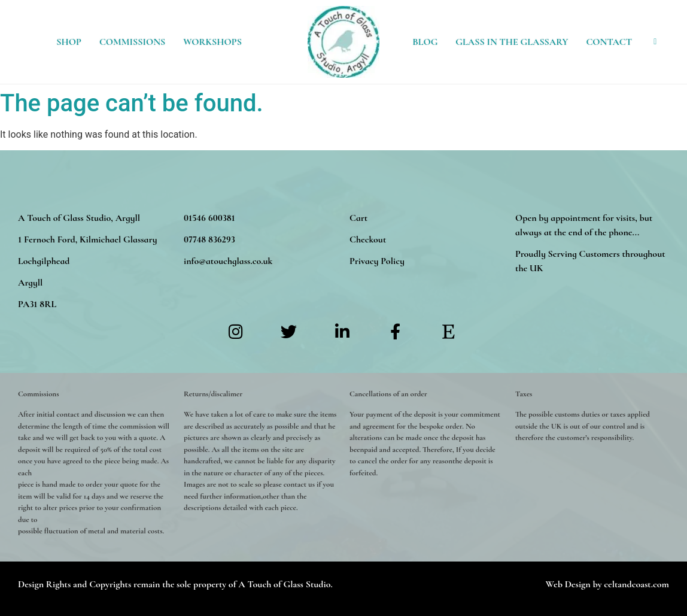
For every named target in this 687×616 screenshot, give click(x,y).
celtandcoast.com (636, 584)
